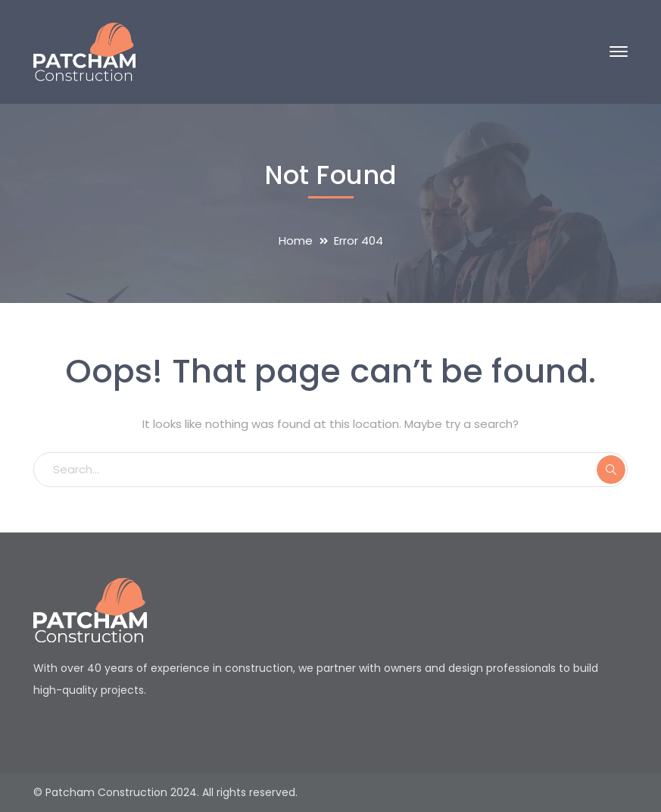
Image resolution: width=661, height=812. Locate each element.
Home (296, 240)
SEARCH (611, 470)
